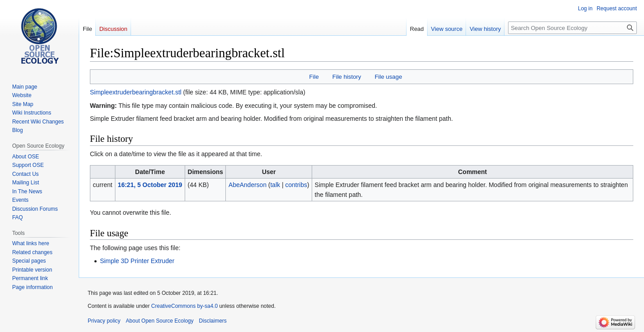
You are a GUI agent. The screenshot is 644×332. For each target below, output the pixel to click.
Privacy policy (104, 321)
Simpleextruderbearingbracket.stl (136, 92)
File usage (388, 77)
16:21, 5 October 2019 (150, 185)
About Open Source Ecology (159, 321)
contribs (296, 185)
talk (275, 185)
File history (347, 77)
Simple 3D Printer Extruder (137, 261)
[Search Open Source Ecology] (572, 28)
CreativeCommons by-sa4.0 (184, 306)
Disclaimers (213, 321)
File (314, 77)
